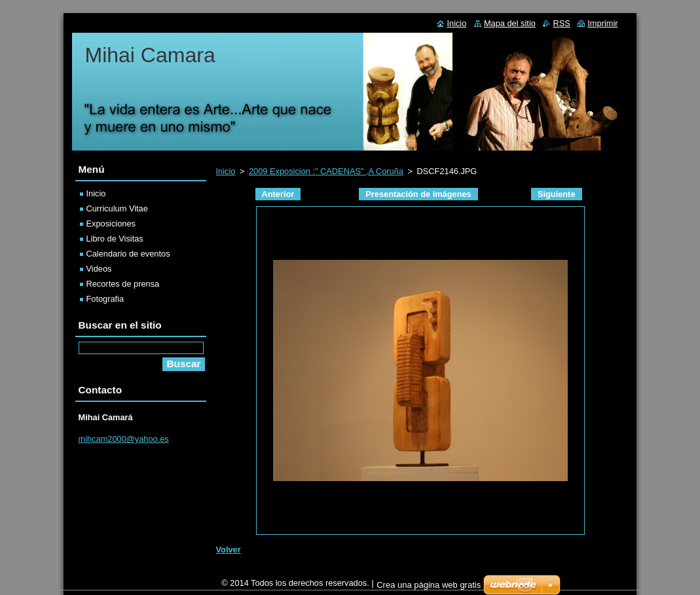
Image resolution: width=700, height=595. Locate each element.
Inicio (226, 171)
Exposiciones (111, 224)
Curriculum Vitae (117, 208)
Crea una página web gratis (429, 588)
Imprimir (602, 23)
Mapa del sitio (510, 23)
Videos (99, 269)
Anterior (278, 194)
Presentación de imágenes (418, 194)
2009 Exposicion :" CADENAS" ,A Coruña (326, 171)
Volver (229, 550)
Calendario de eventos (128, 254)
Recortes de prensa (123, 284)
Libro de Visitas (115, 239)
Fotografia (105, 299)
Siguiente (557, 194)
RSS (561, 23)
